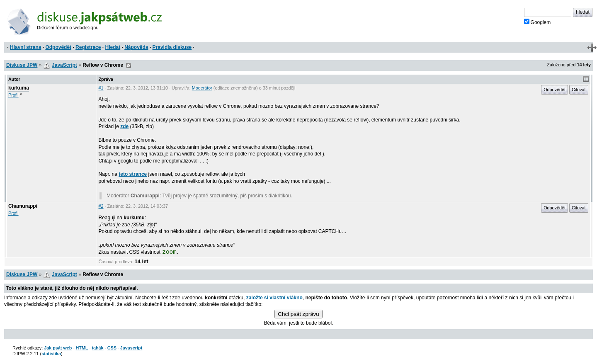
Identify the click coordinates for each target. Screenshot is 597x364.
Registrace (88, 47)
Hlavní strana (25, 47)
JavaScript (64, 65)
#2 (101, 206)
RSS (129, 66)
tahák (97, 348)
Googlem (538, 22)
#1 (101, 88)
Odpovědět (58, 47)
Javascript (131, 348)
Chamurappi (23, 206)
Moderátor (202, 88)
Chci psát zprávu (298, 314)
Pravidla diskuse (172, 47)
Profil (13, 95)
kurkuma (19, 88)
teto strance (133, 174)
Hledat (113, 47)
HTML (82, 348)
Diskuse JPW (22, 65)
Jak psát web (58, 348)
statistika (51, 354)
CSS (112, 348)
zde (124, 126)
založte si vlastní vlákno (274, 298)
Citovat (579, 90)
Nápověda (136, 47)
